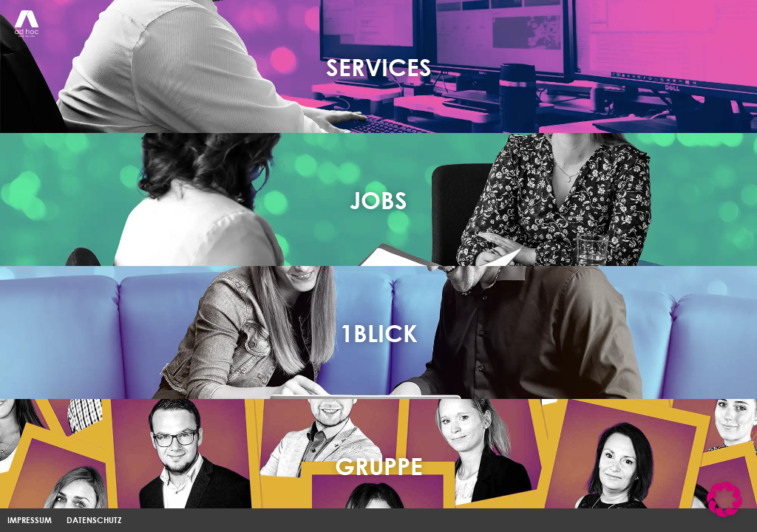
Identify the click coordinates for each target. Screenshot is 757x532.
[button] (724, 499)
